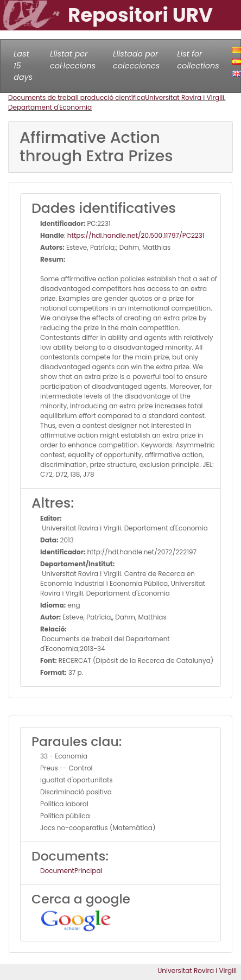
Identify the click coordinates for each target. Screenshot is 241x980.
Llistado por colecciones (136, 60)
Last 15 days (23, 65)
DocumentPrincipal (71, 871)
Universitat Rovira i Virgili (197, 970)
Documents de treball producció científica (77, 97)
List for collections (198, 60)
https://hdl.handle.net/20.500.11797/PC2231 (136, 235)
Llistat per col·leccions (73, 60)
